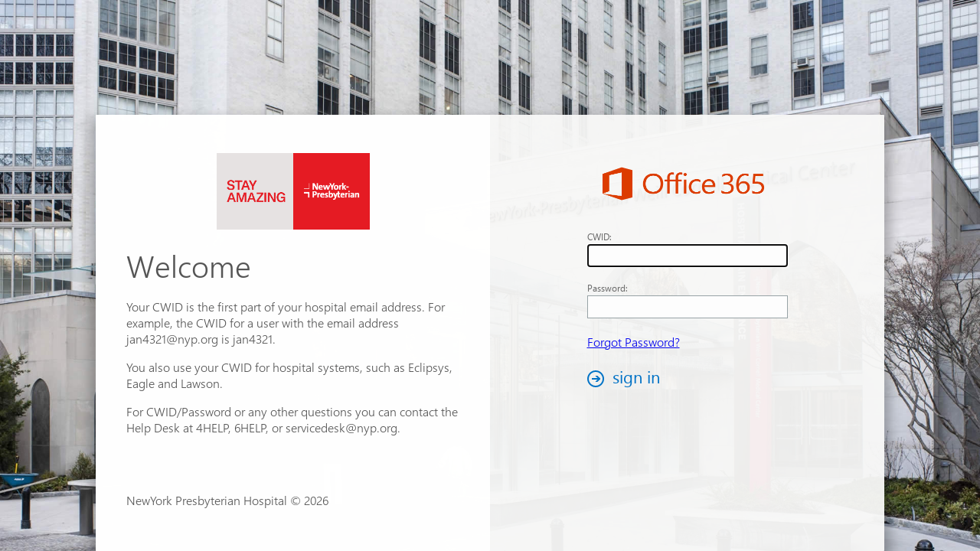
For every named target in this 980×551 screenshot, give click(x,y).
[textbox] (688, 256)
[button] (628, 378)
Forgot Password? (634, 342)
